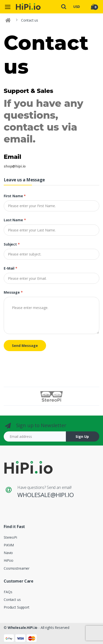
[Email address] (35, 436)
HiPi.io (9, 560)
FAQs (8, 592)
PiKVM (9, 545)
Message (13, 292)
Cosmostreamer (17, 568)
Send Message (25, 346)
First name (15, 196)
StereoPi (10, 537)
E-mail (11, 268)
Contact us (12, 600)
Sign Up (82, 436)
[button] (64, 6)
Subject (12, 244)
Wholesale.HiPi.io (23, 628)
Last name (15, 220)
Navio (8, 553)
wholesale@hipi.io (46, 495)
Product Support (17, 607)
